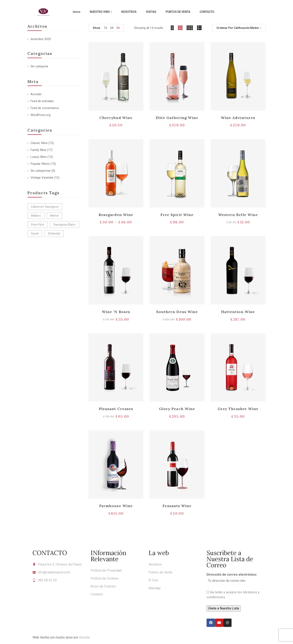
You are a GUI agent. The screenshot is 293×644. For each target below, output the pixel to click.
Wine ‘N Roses (116, 312)
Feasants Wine (177, 506)
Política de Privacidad (106, 570)
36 (118, 28)
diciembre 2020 (41, 39)
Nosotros (155, 564)
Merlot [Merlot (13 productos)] (54, 216)
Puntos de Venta (160, 572)
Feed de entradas (42, 101)
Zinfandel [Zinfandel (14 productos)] (54, 234)
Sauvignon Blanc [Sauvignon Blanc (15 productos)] (64, 225)
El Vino (153, 580)
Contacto (97, 594)
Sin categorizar (41, 171)
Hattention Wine (238, 312)
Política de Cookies (104, 578)
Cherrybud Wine (116, 118)
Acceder (36, 94)
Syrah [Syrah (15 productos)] (35, 234)
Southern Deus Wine (177, 312)
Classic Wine (39, 143)
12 (105, 28)
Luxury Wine (39, 157)
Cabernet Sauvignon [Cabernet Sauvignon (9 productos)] (45, 207)
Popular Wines (40, 164)
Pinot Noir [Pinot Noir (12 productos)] (38, 225)
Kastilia (84, 637)
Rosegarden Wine (116, 215)
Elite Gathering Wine (177, 118)
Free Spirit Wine (177, 215)
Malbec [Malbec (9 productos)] (36, 216)
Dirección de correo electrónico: (232, 579)
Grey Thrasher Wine (238, 409)
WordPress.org (40, 115)
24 (112, 28)
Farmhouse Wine (116, 506)
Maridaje (155, 588)
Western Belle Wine (238, 215)
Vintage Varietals (42, 178)
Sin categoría (39, 66)
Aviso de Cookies (103, 586)
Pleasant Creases (116, 409)
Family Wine (38, 150)
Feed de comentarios (45, 108)
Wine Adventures (238, 118)
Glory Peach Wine (177, 409)
